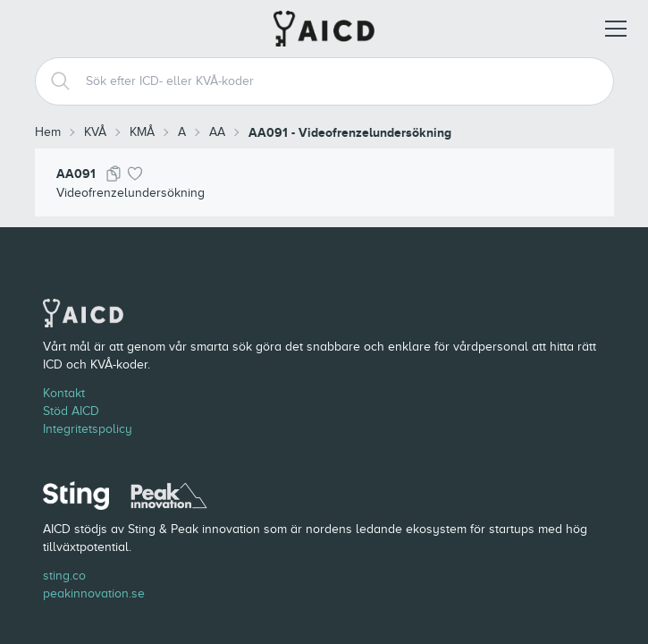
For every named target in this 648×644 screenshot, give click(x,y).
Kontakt (64, 393)
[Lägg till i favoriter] (135, 174)
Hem (48, 132)
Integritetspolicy (88, 429)
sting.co (64, 576)
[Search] (54, 81)
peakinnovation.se (94, 593)
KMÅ (142, 132)
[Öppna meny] (616, 29)
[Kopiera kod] (114, 174)
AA (217, 132)
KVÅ (95, 132)
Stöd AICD (71, 411)
